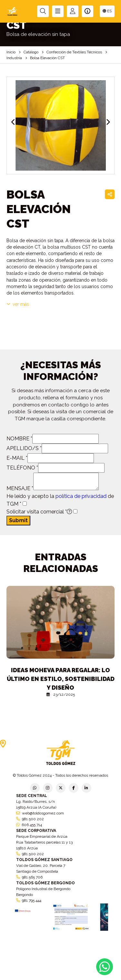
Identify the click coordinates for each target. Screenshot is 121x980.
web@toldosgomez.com (43, 813)
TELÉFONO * (22, 468)
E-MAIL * (17, 458)
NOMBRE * (19, 439)
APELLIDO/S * (24, 448)
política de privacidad (81, 496)
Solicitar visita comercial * (39, 512)
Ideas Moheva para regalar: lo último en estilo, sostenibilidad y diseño (61, 679)
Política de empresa (38, 972)
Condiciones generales (86, 972)
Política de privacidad (11, 972)
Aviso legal (60, 972)
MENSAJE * (20, 488)
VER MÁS (18, 304)
